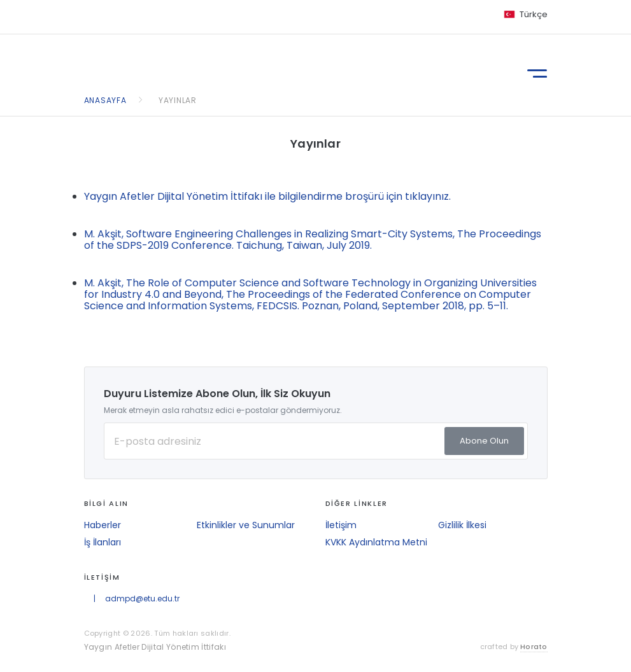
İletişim (341, 525)
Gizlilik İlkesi (462, 525)
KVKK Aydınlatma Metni (376, 542)
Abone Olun (484, 441)
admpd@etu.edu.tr (142, 598)
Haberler (103, 525)
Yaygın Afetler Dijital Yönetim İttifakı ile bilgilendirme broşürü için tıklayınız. (267, 196)
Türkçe (534, 14)
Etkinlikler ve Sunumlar (246, 525)
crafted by (514, 647)
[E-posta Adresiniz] (316, 441)
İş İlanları (103, 542)
